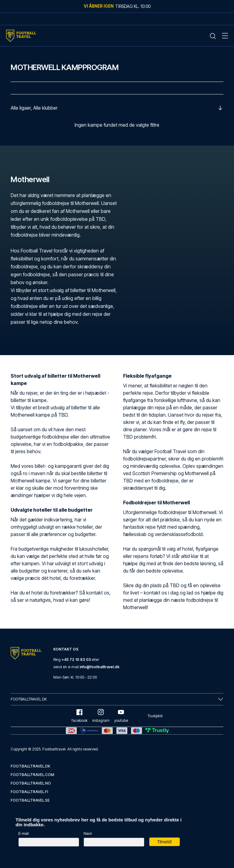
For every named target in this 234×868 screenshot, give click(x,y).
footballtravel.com (32, 775)
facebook (80, 716)
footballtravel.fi (29, 792)
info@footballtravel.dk (99, 667)
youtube (121, 716)
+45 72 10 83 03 (76, 660)
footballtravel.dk (30, 766)
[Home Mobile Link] (21, 36)
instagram (101, 716)
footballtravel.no (31, 783)
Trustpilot (155, 716)
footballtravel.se (30, 800)
